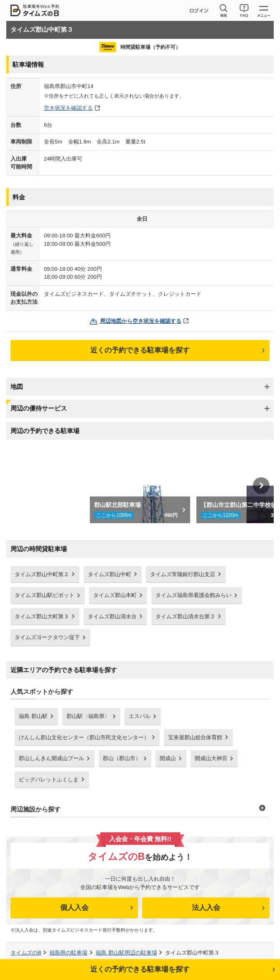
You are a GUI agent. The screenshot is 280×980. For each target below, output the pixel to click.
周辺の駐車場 (126, 953)
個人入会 (74, 908)
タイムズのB (26, 953)
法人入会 (206, 908)
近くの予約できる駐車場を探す (140, 350)
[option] (140, 486)
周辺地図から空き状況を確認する (141, 321)
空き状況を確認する (68, 108)
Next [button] (261, 486)
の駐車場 (68, 953)
